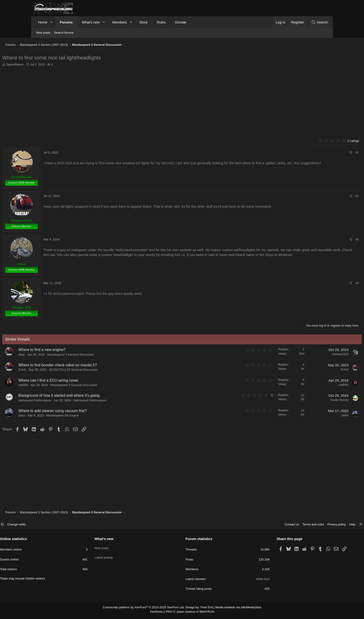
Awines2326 (308, 355)
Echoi (54, 371)
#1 (325, 154)
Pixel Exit (205, 609)
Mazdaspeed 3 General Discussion (103, 356)
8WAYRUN (205, 613)
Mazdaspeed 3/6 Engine (95, 417)
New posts (43, 33)
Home (43, 22)
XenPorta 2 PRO (163, 613)
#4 (325, 284)
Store (143, 22)
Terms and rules (280, 527)
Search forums (64, 33)
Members (120, 22)
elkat (54, 356)
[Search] (320, 22)
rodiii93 (55, 386)
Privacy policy (303, 527)
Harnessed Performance (122, 401)
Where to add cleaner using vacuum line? (85, 412)
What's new (91, 22)
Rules (161, 22)
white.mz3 (246, 581)
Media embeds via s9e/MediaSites (234, 609)
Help (319, 527)
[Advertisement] (174, 103)
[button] (52, 22)
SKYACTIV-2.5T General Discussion (106, 371)
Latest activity (120, 558)
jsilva (54, 417)
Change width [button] (50, 527)
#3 (325, 241)
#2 (325, 197)
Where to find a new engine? (74, 351)
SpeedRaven (47, 66)
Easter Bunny (307, 401)
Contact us (258, 527)
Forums (66, 22)
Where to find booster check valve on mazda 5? (90, 366)
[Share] (318, 154)
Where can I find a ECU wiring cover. (81, 382)
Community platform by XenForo (147, 609)
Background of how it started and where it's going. (92, 397)
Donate (181, 22)
